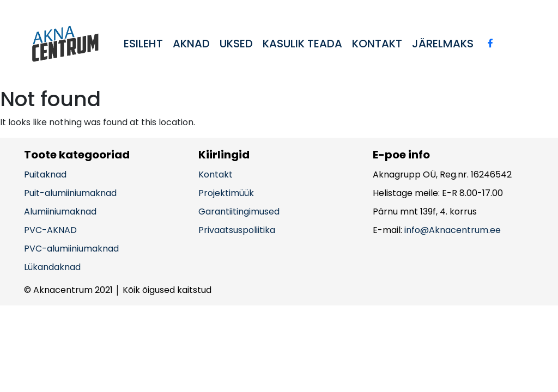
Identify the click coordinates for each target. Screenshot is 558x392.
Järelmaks (443, 44)
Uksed (236, 44)
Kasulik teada (302, 44)
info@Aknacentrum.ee (453, 230)
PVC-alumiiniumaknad (71, 249)
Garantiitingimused (239, 212)
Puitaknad (45, 174)
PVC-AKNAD (50, 230)
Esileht (143, 44)
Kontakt (377, 44)
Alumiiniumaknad (60, 212)
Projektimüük (226, 193)
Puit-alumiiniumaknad (70, 193)
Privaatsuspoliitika (237, 230)
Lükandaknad (52, 267)
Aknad (191, 44)
